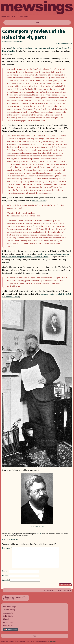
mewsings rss (23, 16)
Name (5, 571)
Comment (7, 548)
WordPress (51, 641)
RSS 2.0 (39, 534)
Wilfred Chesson (39, 200)
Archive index (8, 613)
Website (6, 580)
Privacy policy (8, 625)
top (35, 636)
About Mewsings (9, 610)
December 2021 (66, 44)
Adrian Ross (18, 42)
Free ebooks (8, 622)
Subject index (8, 616)
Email (5, 576)
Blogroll (6, 619)
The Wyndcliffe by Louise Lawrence (56, 590)
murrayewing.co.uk (8, 16)
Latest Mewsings (9, 607)
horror (10, 42)
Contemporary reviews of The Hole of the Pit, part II (34, 34)
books (4, 42)
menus (37, 23)
